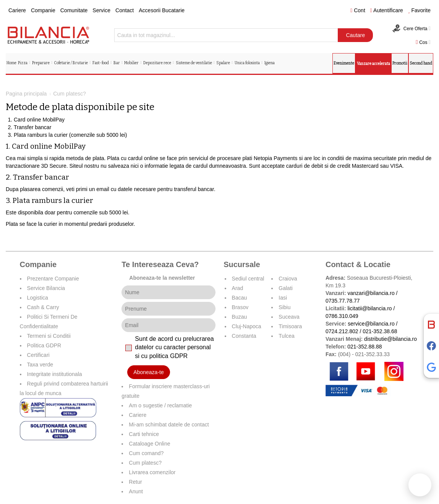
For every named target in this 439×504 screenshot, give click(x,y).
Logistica (38, 298)
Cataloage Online (149, 444)
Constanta (244, 336)
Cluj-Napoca (247, 326)
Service (101, 10)
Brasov (240, 307)
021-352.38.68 (380, 331)
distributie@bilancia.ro (390, 339)
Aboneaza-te (148, 372)
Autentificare (387, 10)
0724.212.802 (342, 331)
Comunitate (74, 10)
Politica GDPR (44, 345)
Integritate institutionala (55, 374)
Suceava (289, 317)
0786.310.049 (342, 316)
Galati (286, 288)
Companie (43, 10)
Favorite (419, 10)
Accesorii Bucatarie (162, 10)
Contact (125, 10)
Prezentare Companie (53, 279)
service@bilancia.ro (371, 324)
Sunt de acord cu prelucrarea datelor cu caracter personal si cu (174, 348)
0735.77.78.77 (343, 301)
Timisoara (290, 326)
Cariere (17, 10)
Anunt (136, 491)
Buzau (240, 317)
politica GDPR (168, 356)
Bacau (240, 298)
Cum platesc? (145, 463)
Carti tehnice (144, 434)
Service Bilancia (46, 288)
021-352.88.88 (364, 347)
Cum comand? (146, 453)
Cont (358, 10)
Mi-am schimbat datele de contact (169, 425)
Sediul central (248, 279)
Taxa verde (40, 365)
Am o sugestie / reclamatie (160, 405)
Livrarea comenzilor (152, 472)
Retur (135, 482)
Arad (238, 288)
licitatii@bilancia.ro (370, 308)
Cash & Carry (43, 307)
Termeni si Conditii (49, 336)
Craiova (288, 279)
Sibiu (284, 307)
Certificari (38, 355)
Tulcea (287, 336)
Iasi (283, 298)
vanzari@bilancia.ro (371, 293)
